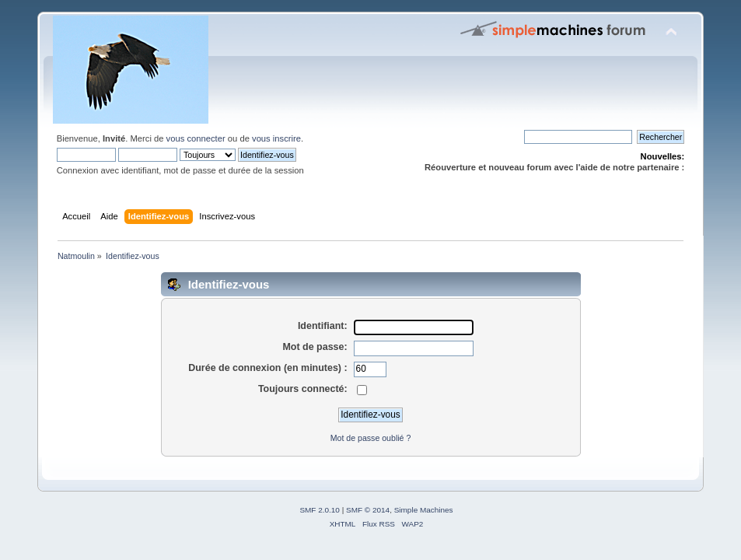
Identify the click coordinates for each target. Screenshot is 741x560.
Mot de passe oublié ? (371, 438)
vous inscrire (276, 138)
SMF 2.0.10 (320, 510)
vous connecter (196, 138)
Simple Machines (424, 510)
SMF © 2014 (368, 510)
